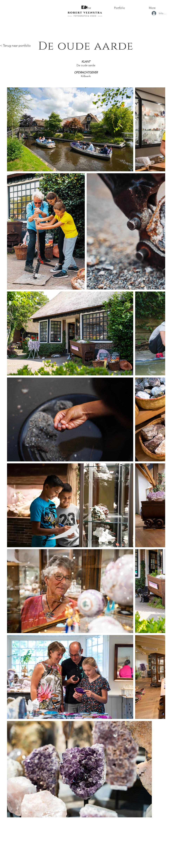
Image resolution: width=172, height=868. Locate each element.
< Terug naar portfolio (15, 46)
